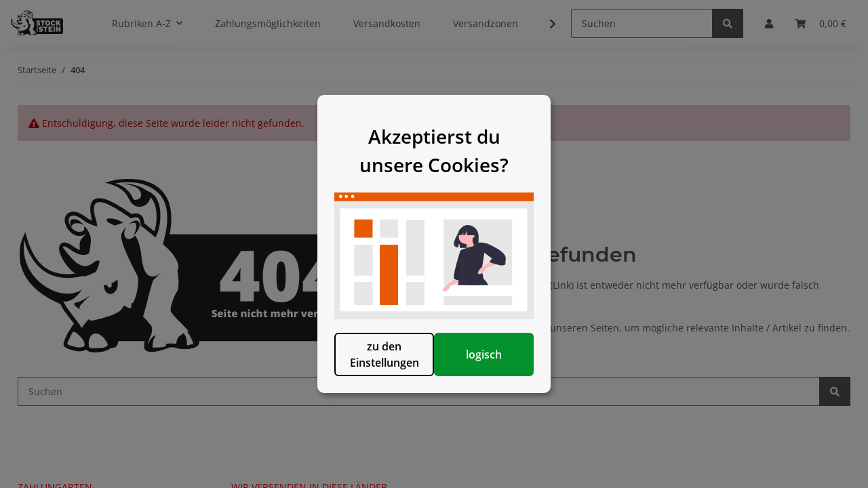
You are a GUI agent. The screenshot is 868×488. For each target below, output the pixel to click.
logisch (504, 379)
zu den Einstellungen (364, 379)
